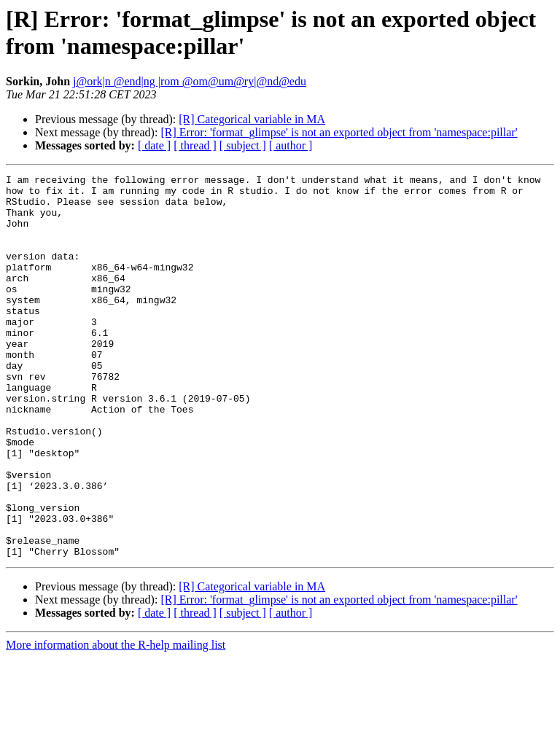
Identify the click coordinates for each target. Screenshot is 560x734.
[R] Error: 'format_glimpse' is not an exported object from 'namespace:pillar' (339, 132)
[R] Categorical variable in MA (252, 119)
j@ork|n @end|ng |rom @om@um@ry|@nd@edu (190, 81)
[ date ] (154, 145)
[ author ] (291, 145)
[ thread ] (195, 145)
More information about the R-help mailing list (116, 721)
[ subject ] (243, 145)
